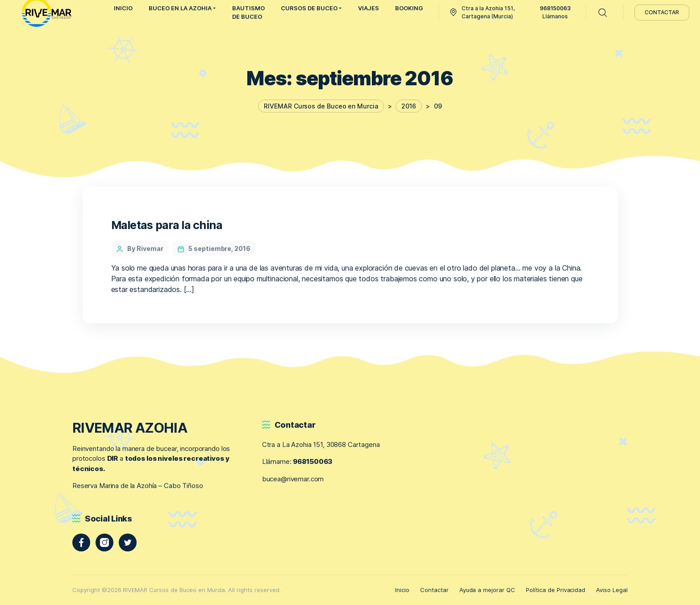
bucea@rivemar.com (293, 479)
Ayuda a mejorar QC (487, 590)
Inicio (402, 590)
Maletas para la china (167, 225)
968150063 (312, 461)
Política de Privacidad (556, 590)
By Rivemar (145, 248)
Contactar (434, 590)
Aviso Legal (612, 590)
